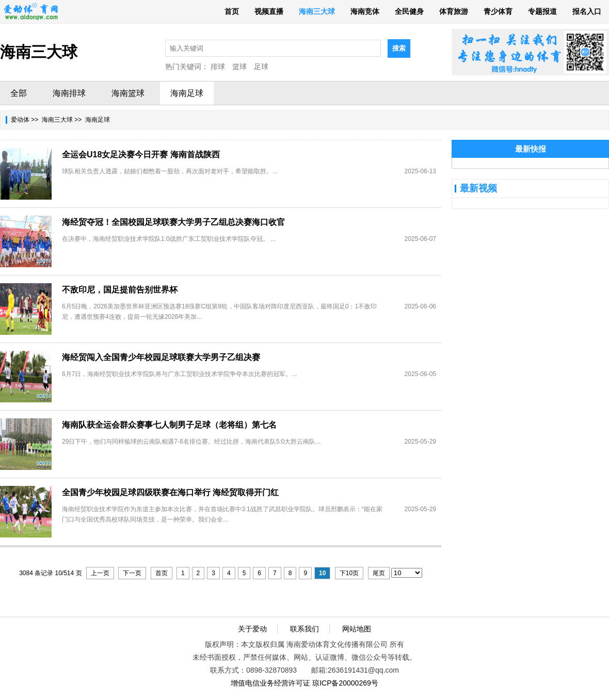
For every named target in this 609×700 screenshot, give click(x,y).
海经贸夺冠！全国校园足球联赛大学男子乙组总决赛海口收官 (173, 222)
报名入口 (587, 11)
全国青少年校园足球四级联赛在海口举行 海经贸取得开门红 (170, 492)
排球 (218, 67)
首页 (232, 11)
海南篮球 (128, 93)
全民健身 (409, 11)
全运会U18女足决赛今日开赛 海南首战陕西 (141, 154)
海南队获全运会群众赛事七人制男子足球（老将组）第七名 (169, 425)
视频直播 (269, 11)
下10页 (349, 573)
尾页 (379, 573)
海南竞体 (365, 11)
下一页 (132, 573)
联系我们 (304, 629)
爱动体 (20, 120)
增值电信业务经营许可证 (270, 683)
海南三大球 (317, 11)
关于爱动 (252, 629)
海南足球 (187, 93)
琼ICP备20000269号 (345, 683)
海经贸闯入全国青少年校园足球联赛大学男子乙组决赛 (161, 357)
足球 (261, 67)
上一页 (100, 573)
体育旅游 (454, 11)
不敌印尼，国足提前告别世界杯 (120, 290)
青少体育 (498, 11)
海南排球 (69, 93)
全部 (19, 93)
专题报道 (542, 11)
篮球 (239, 67)
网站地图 (357, 629)
